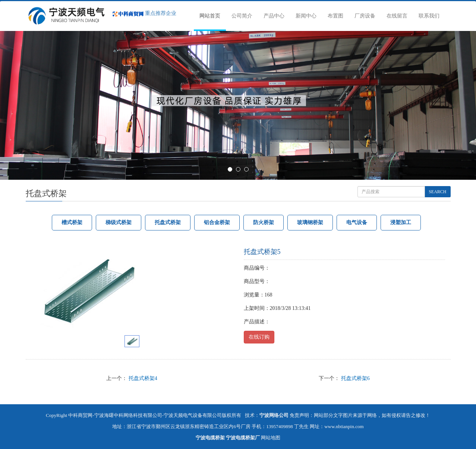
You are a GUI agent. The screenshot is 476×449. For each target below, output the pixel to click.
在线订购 (259, 337)
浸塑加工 (401, 222)
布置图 (335, 16)
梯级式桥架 (119, 222)
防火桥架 (264, 222)
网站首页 (210, 16)
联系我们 (429, 16)
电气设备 (357, 222)
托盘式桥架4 (143, 378)
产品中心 (274, 16)
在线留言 (397, 16)
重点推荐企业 (144, 13)
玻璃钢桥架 (310, 222)
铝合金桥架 (217, 222)
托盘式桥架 (168, 222)
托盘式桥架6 (355, 378)
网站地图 (271, 438)
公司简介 (242, 16)
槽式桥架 (72, 222)
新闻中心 (306, 16)
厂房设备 (365, 16)
